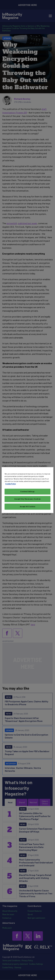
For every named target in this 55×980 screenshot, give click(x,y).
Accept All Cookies (27, 506)
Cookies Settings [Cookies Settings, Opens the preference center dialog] (27, 491)
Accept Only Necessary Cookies (27, 499)
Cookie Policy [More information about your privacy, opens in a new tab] (11, 484)
